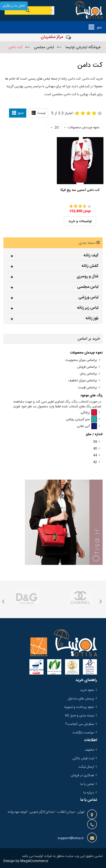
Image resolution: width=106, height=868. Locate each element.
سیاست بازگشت (83, 733)
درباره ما (89, 793)
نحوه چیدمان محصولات (84, 127)
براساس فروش (87, 367)
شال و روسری (87, 276)
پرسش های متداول (81, 699)
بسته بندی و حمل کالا (79, 716)
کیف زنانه (91, 256)
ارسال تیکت (86, 767)
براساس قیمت (87, 388)
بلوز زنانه (92, 318)
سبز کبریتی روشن (81, 419)
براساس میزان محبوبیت (81, 360)
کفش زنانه (90, 266)
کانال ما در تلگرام (14, 6)
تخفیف (89, 750)
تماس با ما (87, 784)
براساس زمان (88, 374)
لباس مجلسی (88, 287)
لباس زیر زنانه (88, 308)
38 (95, 442)
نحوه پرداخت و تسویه (79, 707)
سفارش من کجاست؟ (80, 724)
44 (95, 455)
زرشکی (89, 413)
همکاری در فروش (82, 775)
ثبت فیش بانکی (83, 758)
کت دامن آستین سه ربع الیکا (80, 190)
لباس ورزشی (88, 297)
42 (95, 462)
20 (55, 128)
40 (95, 449)
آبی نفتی (87, 426)
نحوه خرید (87, 690)
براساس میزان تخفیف (83, 381)
